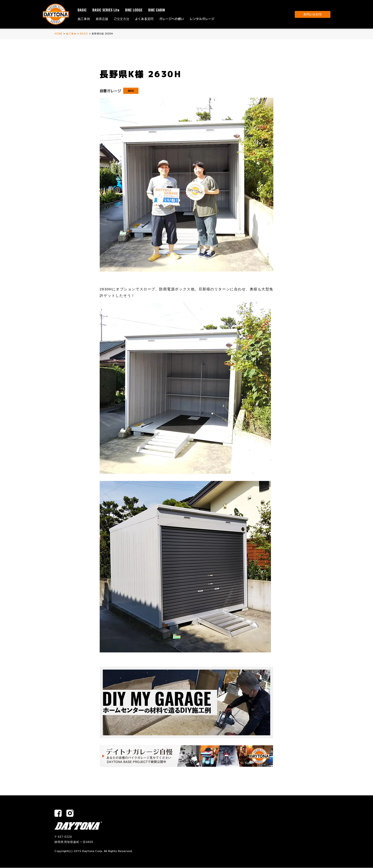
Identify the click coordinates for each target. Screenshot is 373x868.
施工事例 (84, 19)
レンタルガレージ (202, 19)
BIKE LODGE (134, 10)
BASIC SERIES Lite (106, 10)
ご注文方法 (121, 19)
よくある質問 (144, 19)
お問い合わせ (313, 14)
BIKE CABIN (157, 10)
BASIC (82, 10)
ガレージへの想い (172, 19)
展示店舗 (102, 19)
